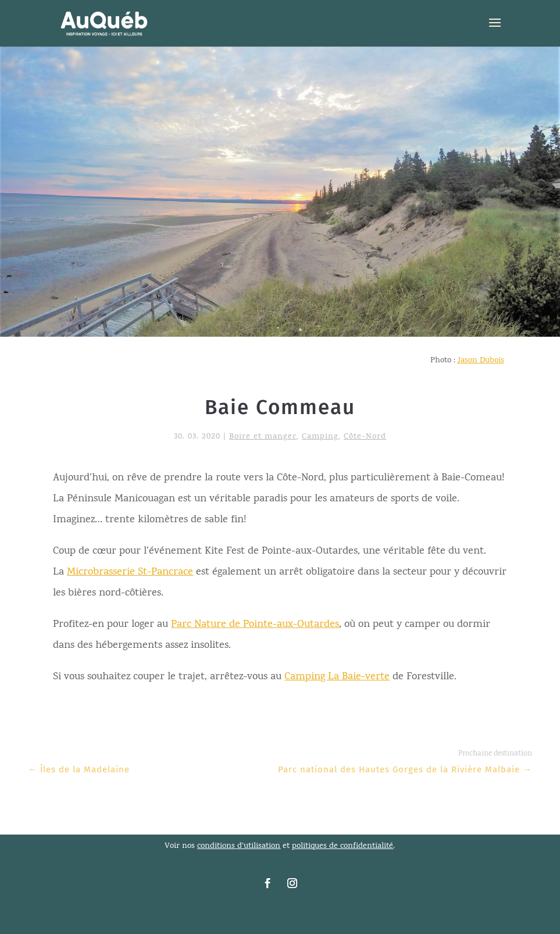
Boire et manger (263, 437)
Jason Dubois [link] (481, 361)
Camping (320, 437)
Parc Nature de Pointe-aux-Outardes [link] (255, 625)
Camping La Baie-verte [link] (337, 677)
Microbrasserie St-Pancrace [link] (130, 573)
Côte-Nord (365, 437)
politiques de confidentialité (343, 846)
